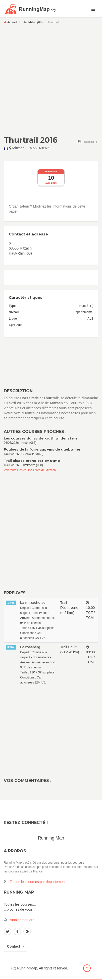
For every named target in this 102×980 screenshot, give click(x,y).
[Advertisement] (51, 80)
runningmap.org (22, 920)
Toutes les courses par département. (38, 882)
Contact (15, 946)
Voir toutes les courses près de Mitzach (30, 470)
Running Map (51, 838)
